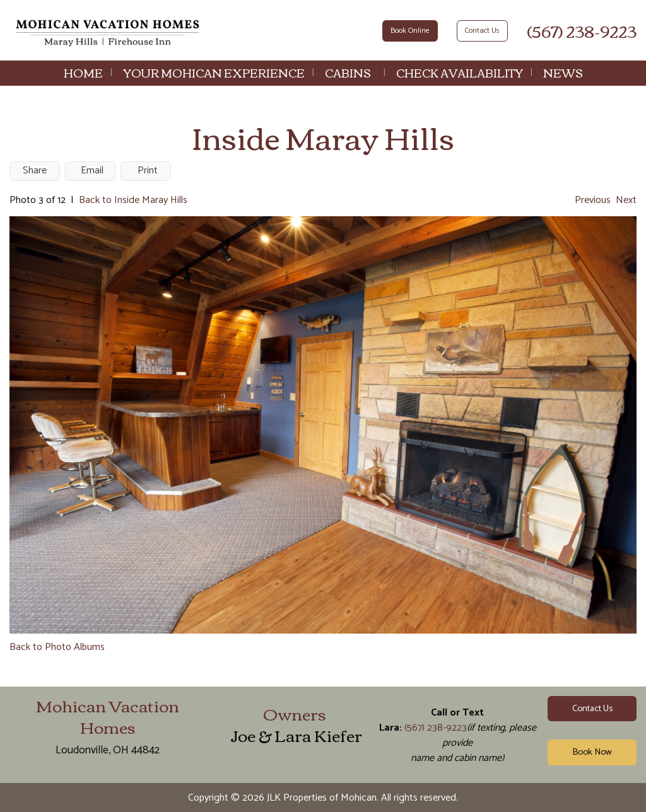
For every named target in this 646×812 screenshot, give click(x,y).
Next (626, 200)
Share (35, 171)
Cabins (348, 72)
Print (148, 171)
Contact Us (482, 31)
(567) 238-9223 (582, 30)
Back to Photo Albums (57, 647)
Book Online (410, 31)
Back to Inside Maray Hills (133, 200)
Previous (593, 200)
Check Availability (460, 72)
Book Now (592, 752)
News (563, 72)
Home (83, 72)
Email (92, 171)
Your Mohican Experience (214, 72)
